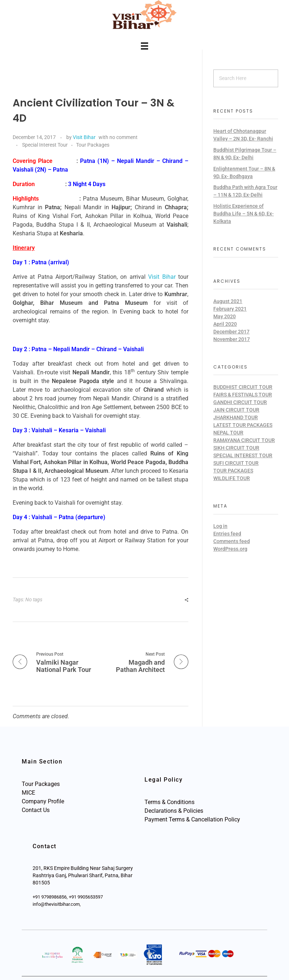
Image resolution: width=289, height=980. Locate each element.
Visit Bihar (84, 137)
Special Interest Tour (45, 145)
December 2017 (231, 332)
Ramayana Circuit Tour (244, 440)
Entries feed (227, 534)
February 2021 (230, 309)
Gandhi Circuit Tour (240, 402)
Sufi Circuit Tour (236, 463)
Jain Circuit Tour (236, 410)
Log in (220, 526)
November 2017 (232, 339)
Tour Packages (93, 145)
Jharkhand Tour (236, 417)
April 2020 (225, 324)
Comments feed (232, 541)
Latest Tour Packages (243, 425)
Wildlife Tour (232, 478)
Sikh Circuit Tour (236, 448)
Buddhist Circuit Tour (243, 387)
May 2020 (225, 316)
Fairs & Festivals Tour (243, 395)
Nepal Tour (228, 433)
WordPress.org (230, 549)
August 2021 (228, 301)
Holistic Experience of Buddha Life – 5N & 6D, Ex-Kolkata (244, 214)
